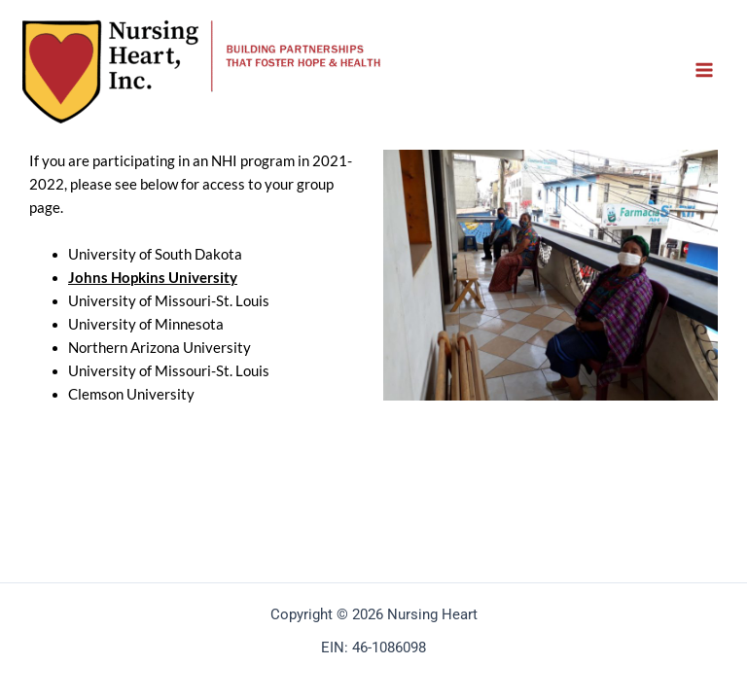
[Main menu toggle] (704, 70)
